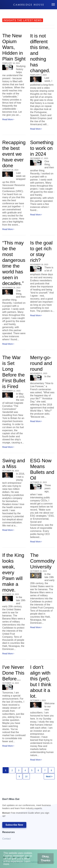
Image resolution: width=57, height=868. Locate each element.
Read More (8, 119)
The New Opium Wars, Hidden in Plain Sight (14, 47)
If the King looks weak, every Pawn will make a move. (13, 573)
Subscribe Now (14, 825)
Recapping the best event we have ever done (14, 154)
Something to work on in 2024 (42, 148)
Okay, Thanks (43, 860)
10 (26, 776)
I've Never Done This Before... (13, 673)
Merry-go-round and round (41, 363)
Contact (6, 839)
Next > (49, 776)
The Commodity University (42, 561)
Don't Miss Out (27, 808)
